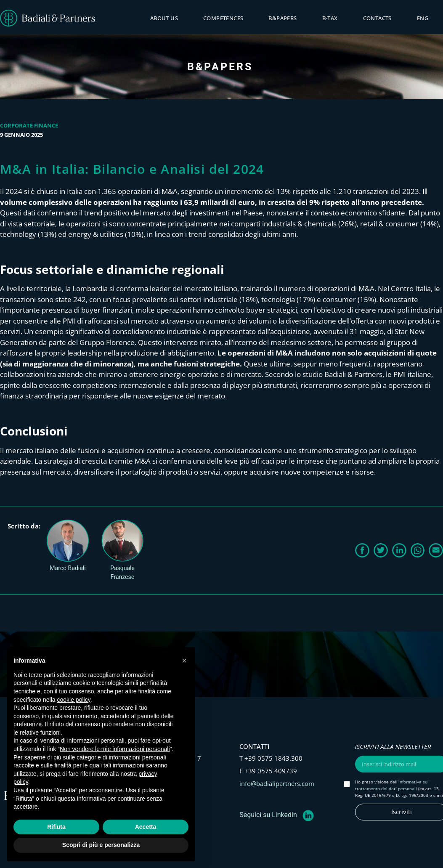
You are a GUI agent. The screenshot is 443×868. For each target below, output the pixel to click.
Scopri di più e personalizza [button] (101, 845)
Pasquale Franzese (122, 572)
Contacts (377, 18)
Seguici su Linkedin (268, 815)
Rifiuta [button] (56, 827)
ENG (423, 18)
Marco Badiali (68, 568)
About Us (164, 18)
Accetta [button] (146, 827)
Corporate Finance (29, 125)
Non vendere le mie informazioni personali (115, 749)
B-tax (330, 18)
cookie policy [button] (74, 700)
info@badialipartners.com (277, 783)
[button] (362, 550)
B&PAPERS (283, 18)
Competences (223, 18)
